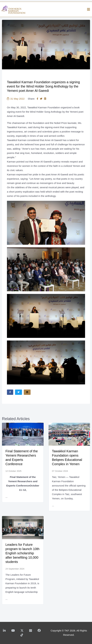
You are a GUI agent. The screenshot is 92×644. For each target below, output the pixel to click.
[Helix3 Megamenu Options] (89, 9)
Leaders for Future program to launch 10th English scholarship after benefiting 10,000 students (22, 553)
